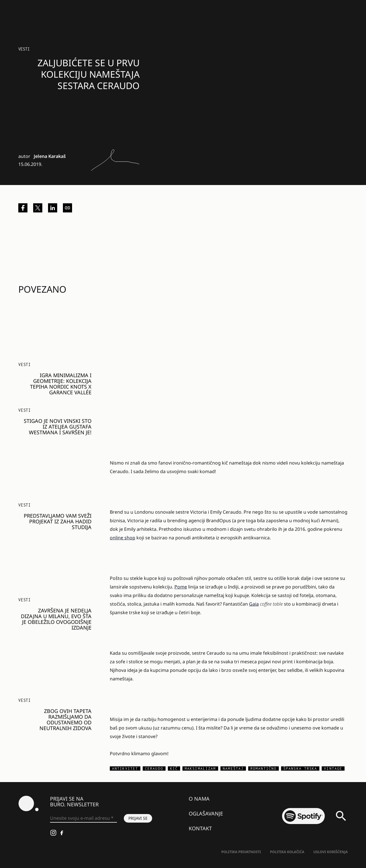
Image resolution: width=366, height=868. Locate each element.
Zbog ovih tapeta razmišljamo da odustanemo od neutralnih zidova (65, 720)
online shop (123, 538)
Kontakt (200, 828)
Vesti (24, 49)
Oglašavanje (206, 813)
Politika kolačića (287, 852)
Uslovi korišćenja (331, 852)
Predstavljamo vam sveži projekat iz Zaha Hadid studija (58, 521)
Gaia (254, 604)
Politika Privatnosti (241, 852)
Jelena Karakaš (50, 156)
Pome (181, 587)
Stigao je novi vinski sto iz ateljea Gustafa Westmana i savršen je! (58, 427)
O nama (199, 799)
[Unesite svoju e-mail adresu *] (83, 818)
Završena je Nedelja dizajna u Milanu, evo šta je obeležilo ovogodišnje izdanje (56, 619)
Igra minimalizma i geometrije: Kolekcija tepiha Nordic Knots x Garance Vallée (61, 384)
